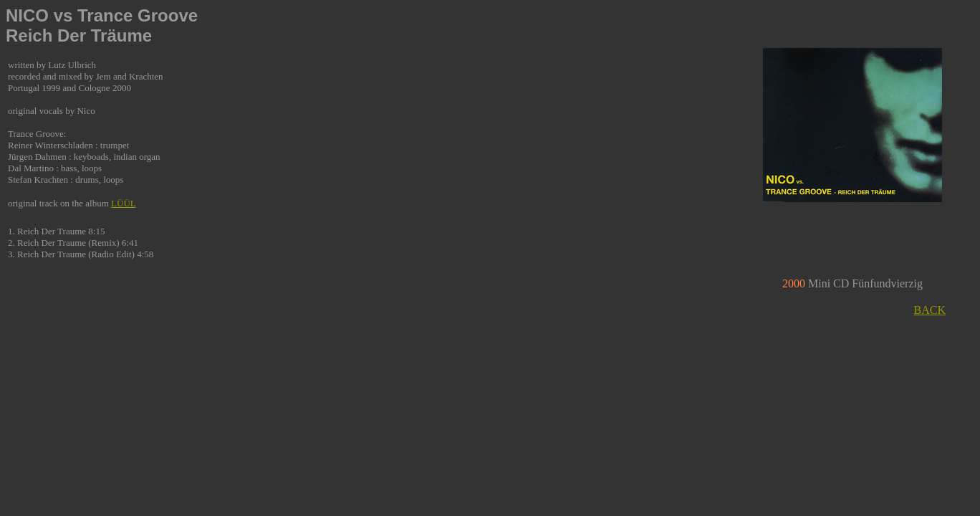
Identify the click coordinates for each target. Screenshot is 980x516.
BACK (930, 310)
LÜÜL (123, 203)
